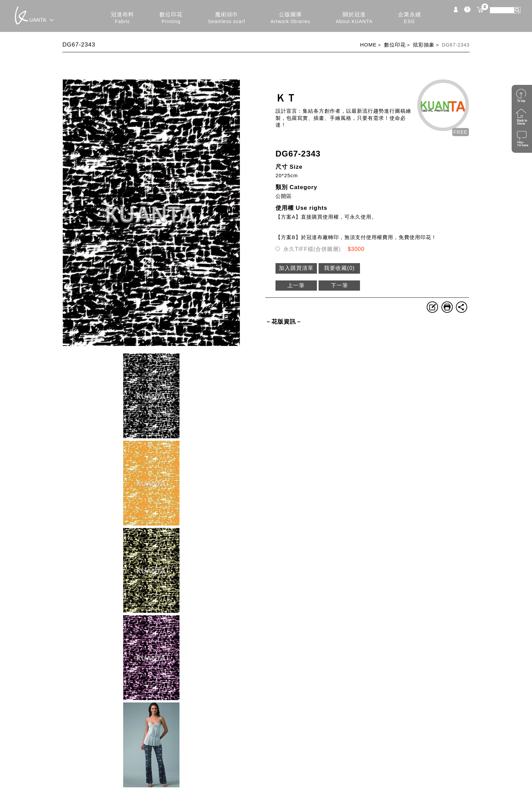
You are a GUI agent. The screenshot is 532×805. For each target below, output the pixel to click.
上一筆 (296, 285)
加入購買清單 (296, 268)
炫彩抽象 (424, 45)
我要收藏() (339, 268)
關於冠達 (354, 18)
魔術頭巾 (227, 18)
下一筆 (339, 285)
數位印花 (171, 18)
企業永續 (410, 18)
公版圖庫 (291, 18)
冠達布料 (122, 18)
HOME (368, 45)
